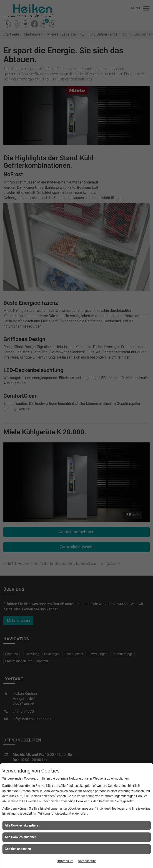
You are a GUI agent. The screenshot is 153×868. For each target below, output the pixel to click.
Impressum (65, 861)
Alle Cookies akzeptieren (23, 825)
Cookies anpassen (18, 849)
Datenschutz (87, 861)
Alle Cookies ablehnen (21, 837)
